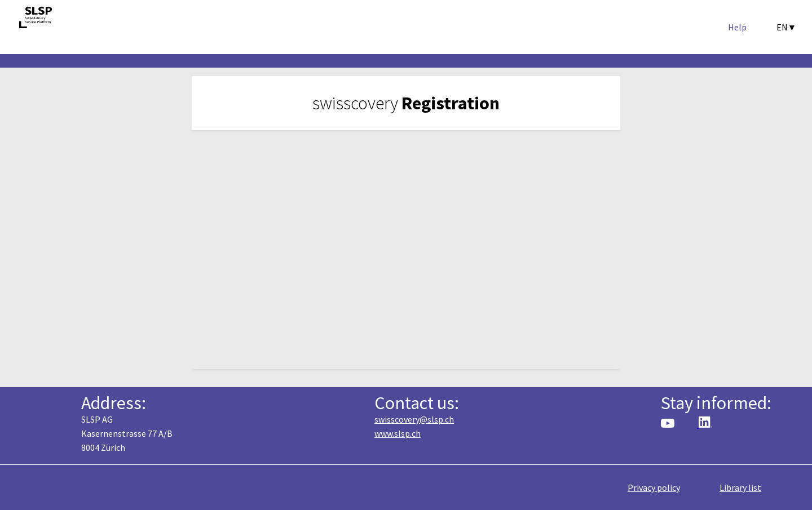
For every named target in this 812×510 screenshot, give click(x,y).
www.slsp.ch (398, 433)
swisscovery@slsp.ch (414, 419)
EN (785, 27)
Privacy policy (654, 487)
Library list (740, 487)
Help (737, 27)
